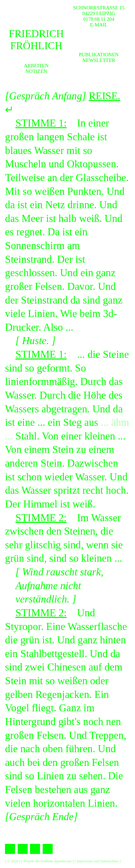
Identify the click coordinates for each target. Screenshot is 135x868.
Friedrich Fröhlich (36, 40)
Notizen (36, 71)
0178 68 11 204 (99, 19)
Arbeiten (36, 66)
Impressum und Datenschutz (97, 861)
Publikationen (99, 55)
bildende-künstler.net (56, 861)
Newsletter (99, 60)
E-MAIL (99, 25)
